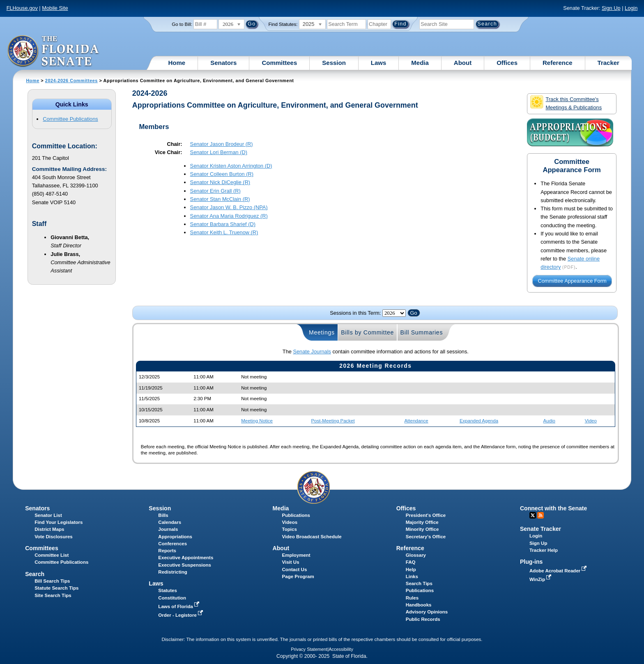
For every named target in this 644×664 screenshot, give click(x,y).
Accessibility (341, 649)
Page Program (298, 576)
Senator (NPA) (229, 207)
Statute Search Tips (56, 588)
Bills (163, 515)
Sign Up (611, 8)
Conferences (172, 544)
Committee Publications (70, 119)
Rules (412, 598)
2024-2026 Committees (71, 81)
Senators (223, 63)
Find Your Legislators (59, 522)
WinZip (541, 579)
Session (334, 63)
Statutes (167, 590)
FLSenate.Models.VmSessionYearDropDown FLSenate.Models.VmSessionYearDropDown (394, 313)
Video (591, 421)
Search (35, 574)
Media (420, 63)
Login (631, 8)
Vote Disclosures (54, 537)
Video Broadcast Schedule (312, 537)
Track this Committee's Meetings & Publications (566, 103)
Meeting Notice (257, 421)
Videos (290, 522)
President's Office (426, 515)
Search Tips (419, 583)
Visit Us (291, 562)
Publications (296, 515)
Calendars (170, 522)
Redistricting (172, 572)
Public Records (423, 619)
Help (411, 569)
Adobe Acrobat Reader (559, 571)
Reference (558, 63)
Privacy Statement (309, 649)
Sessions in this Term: (355, 313)
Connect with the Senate (553, 508)
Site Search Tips (53, 595)
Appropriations (175, 537)
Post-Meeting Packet (333, 421)
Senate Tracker (540, 529)
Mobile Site (55, 8)
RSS (540, 515)
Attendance (416, 421)
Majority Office (422, 522)
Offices (507, 63)
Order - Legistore (181, 615)
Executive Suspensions (185, 565)
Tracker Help (544, 550)
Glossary (416, 555)
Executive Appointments (186, 558)
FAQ (411, 562)
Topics (290, 529)
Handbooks (419, 605)
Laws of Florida (179, 606)
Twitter (533, 515)
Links (412, 576)
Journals (168, 529)
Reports (167, 551)
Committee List (52, 555)
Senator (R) (222, 144)
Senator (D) (219, 152)
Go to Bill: (182, 24)
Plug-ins (531, 562)
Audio (549, 421)
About (463, 63)
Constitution (172, 598)
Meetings (322, 332)
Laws (379, 63)
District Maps (49, 529)
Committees (279, 63)
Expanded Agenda (479, 421)
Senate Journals (312, 352)
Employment (296, 555)
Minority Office (422, 529)
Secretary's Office (426, 537)
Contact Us (295, 569)
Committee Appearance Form (572, 281)
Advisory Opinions (427, 612)
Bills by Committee (367, 332)
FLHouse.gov (22, 8)
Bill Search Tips (52, 581)
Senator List (48, 515)
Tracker (608, 63)
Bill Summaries (422, 332)
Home (177, 63)
